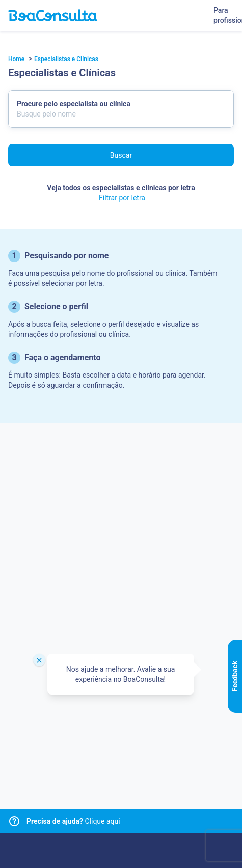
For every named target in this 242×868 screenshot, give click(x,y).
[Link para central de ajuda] (14, 821)
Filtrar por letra (122, 198)
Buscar (121, 155)
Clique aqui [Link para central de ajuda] (73, 821)
